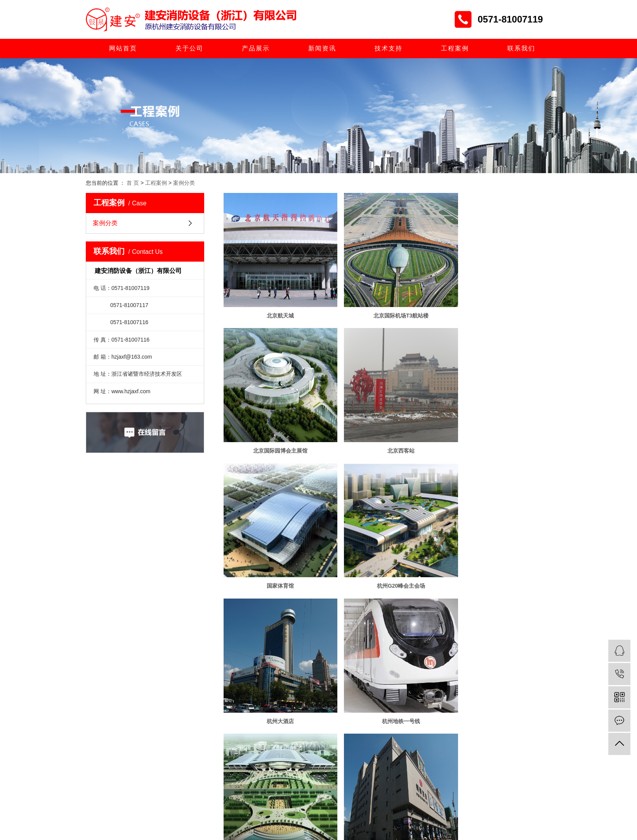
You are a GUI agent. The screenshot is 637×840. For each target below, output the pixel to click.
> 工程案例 (238, 823)
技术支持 (389, 48)
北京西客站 (276, 432)
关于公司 (189, 48)
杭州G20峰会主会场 (499, 432)
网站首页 (123, 48)
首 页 (133, 183)
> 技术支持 (238, 807)
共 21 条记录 (322, 710)
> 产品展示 (238, 792)
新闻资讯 (322, 48)
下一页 (406, 710)
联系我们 (521, 48)
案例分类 (184, 183)
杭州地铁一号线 (387, 559)
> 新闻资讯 (282, 792)
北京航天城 (276, 306)
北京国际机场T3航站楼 (387, 306)
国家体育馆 (387, 432)
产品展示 (256, 48)
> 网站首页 (238, 776)
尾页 (430, 710)
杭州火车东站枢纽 (499, 559)
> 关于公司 (282, 776)
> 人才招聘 (282, 807)
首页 (354, 710)
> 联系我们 (282, 823)
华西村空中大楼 (387, 685)
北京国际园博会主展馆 (499, 306)
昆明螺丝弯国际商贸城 (499, 685)
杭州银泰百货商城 (276, 685)
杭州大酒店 (276, 559)
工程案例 (455, 48)
